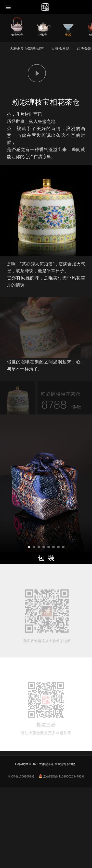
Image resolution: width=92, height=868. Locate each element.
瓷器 (68, 35)
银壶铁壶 (17, 35)
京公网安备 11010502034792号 (62, 777)
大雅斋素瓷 (60, 48)
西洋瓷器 (84, 48)
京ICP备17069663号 (21, 777)
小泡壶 (43, 35)
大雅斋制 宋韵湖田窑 (27, 48)
